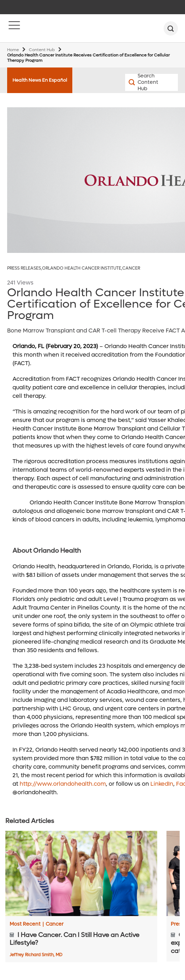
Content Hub (42, 50)
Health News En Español (40, 80)
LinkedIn (162, 784)
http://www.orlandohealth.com (63, 784)
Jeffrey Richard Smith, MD (36, 955)
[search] (171, 28)
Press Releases (25, 268)
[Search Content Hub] (138, 82)
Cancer (131, 268)
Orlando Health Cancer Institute (82, 268)
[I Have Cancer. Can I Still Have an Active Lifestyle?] (81, 873)
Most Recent (27, 924)
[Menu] (14, 28)
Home (13, 50)
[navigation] (92, 7)
